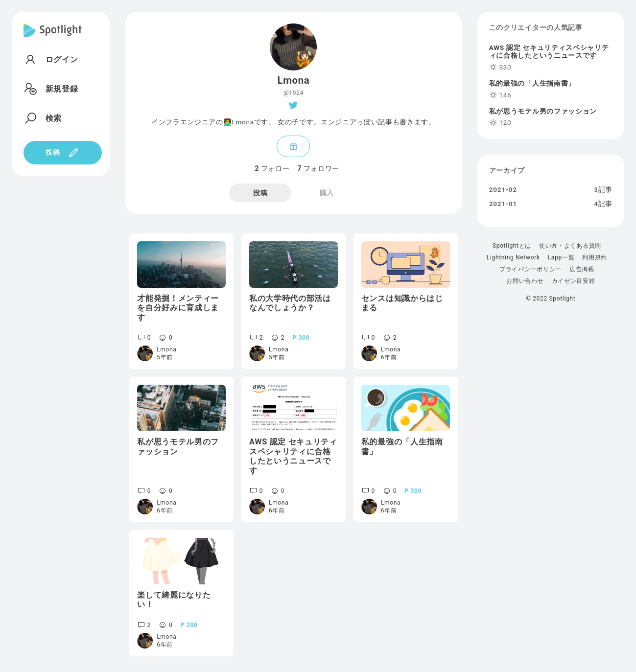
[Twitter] (294, 105)
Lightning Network (513, 257)
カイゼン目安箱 (574, 281)
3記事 (603, 190)
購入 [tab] (327, 193)
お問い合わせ (525, 281)
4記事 (603, 204)
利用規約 (595, 257)
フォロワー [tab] (318, 168)
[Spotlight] (53, 38)
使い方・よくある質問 (570, 246)
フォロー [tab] (272, 168)
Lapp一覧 (561, 257)
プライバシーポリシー (530, 269)
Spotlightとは (512, 246)
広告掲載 (582, 269)
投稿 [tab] (260, 193)
